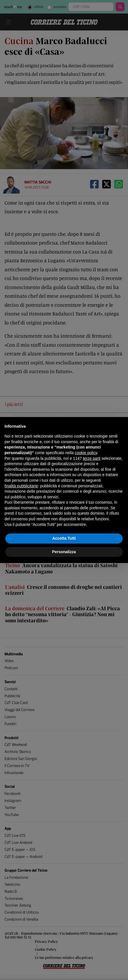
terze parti (92, 458)
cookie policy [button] (86, 453)
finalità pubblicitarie (21, 486)
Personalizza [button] (64, 552)
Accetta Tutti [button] (64, 538)
